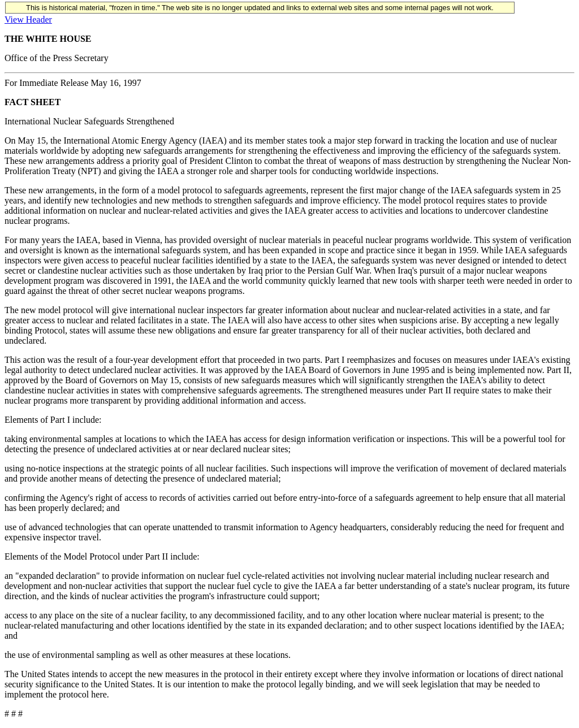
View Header (28, 19)
